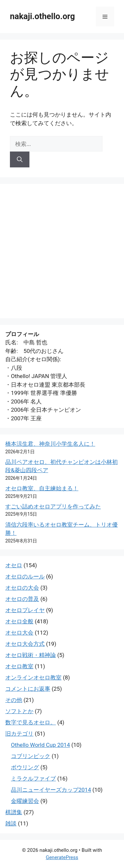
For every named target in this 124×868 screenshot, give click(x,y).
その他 (14, 700)
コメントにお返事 (28, 689)
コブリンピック (31, 756)
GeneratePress (62, 857)
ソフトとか (19, 711)
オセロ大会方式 (25, 644)
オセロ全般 (19, 621)
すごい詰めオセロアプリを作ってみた (53, 506)
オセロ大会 (19, 633)
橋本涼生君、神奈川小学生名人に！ (50, 444)
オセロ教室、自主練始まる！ (42, 488)
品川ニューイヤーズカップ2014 (51, 790)
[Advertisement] (62, 251)
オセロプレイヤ (25, 610)
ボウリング (25, 767)
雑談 (11, 823)
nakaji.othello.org (42, 16)
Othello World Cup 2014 (40, 745)
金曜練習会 (25, 801)
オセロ (14, 565)
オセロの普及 (22, 599)
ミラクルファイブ (33, 779)
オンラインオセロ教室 (33, 677)
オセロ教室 (19, 666)
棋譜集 (14, 812)
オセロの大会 (22, 588)
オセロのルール (25, 576)
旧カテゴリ (19, 734)
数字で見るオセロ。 (31, 722)
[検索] (20, 159)
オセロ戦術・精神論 (31, 655)
